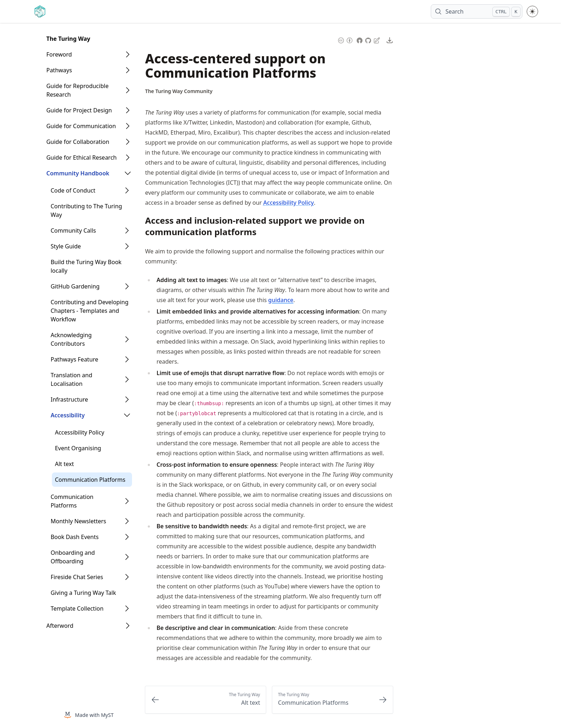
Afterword (60, 626)
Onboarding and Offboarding (73, 557)
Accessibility (67, 415)
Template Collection (77, 608)
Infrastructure (69, 399)
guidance (281, 300)
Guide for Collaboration (78, 142)
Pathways (59, 70)
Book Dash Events (74, 537)
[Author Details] (179, 91)
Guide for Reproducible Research (77, 90)
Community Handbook (78, 173)
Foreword (59, 54)
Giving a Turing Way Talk (83, 593)
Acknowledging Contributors (71, 339)
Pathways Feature (74, 359)
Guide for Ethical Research (81, 157)
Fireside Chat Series (77, 577)
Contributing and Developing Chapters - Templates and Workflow (89, 311)
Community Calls (73, 230)
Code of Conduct (73, 190)
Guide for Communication (81, 126)
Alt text (64, 464)
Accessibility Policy (79, 432)
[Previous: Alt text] (206, 700)
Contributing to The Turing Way (86, 210)
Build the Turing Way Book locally (86, 266)
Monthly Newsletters (78, 521)
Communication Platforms (90, 480)
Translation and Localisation (71, 379)
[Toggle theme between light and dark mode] (532, 11)
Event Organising (78, 448)
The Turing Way (68, 39)
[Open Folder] (128, 54)
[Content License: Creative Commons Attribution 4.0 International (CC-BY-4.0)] (345, 40)
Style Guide (66, 246)
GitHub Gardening (75, 286)
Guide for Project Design (79, 110)
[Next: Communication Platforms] (333, 700)
